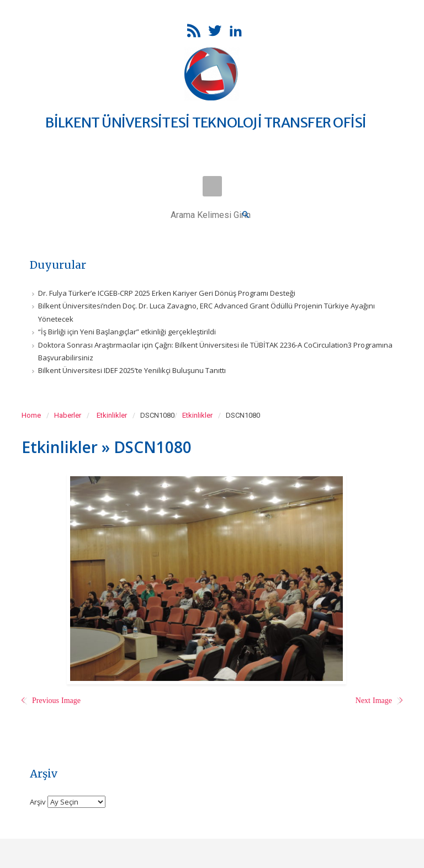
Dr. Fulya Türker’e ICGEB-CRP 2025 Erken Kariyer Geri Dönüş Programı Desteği (167, 293)
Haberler (68, 415)
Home (31, 415)
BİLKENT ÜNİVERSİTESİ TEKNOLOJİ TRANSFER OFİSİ (206, 123)
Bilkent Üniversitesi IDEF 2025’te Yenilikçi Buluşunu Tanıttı (132, 370)
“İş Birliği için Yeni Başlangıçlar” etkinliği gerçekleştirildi (127, 332)
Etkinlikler (112, 415)
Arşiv (38, 801)
